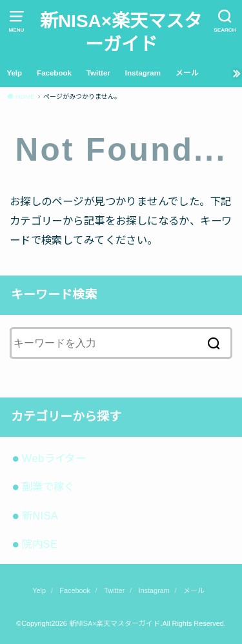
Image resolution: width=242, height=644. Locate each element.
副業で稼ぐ (48, 487)
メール (187, 73)
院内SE (40, 544)
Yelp (14, 73)
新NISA (40, 516)
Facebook (54, 73)
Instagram (143, 73)
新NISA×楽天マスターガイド (121, 33)
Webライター (54, 458)
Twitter (98, 73)
